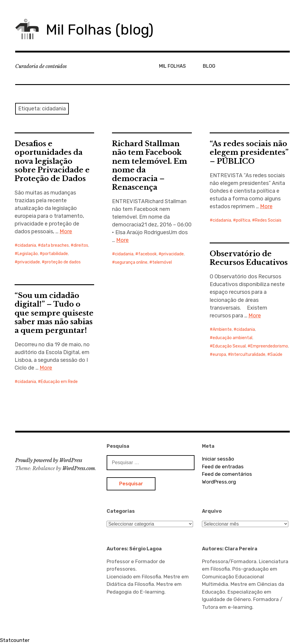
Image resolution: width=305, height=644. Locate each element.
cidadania (27, 245)
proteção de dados (63, 262)
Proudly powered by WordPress (49, 460)
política (243, 220)
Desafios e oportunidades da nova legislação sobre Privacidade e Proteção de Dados (52, 161)
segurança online (131, 262)
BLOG (209, 66)
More (66, 231)
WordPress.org (219, 482)
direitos (81, 245)
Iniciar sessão (218, 459)
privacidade (29, 262)
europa (219, 355)
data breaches (55, 245)
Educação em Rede (59, 382)
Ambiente (222, 329)
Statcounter (15, 640)
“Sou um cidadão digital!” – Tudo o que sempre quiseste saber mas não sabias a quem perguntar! (54, 313)
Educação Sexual (229, 346)
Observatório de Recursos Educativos (249, 258)
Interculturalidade (248, 355)
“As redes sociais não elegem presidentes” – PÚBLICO (249, 152)
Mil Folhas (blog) (100, 30)
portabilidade (55, 254)
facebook (147, 254)
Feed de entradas (223, 467)
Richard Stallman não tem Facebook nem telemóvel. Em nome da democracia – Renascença (150, 165)
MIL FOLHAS (172, 66)
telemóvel (162, 262)
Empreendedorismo (269, 346)
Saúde (276, 355)
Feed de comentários (227, 474)
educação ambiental (232, 338)
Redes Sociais (268, 220)
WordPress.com (79, 468)
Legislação (28, 254)
